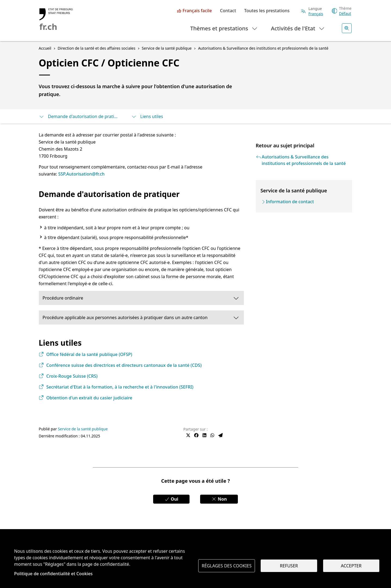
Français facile (197, 11)
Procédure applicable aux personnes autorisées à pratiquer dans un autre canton (141, 317)
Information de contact (290, 202)
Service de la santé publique (83, 429)
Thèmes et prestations (224, 28)
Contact (228, 11)
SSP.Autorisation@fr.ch (81, 174)
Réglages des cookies (227, 566)
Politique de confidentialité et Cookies (53, 574)
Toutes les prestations (267, 11)
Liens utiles (147, 116)
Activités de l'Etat (298, 28)
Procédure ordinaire (141, 298)
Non (219, 499)
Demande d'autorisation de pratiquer (80, 116)
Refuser (289, 566)
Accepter (351, 566)
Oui (171, 499)
